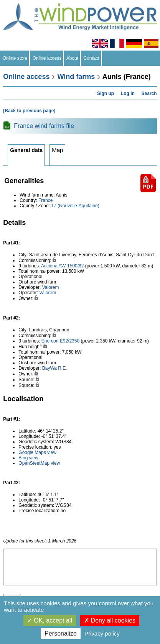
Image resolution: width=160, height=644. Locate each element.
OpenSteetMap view (39, 463)
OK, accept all (50, 620)
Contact (92, 58)
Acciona (49, 266)
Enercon (50, 341)
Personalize (61, 633)
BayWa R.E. (55, 368)
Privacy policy (102, 633)
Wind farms (76, 77)
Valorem (51, 287)
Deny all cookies (110, 620)
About (73, 58)
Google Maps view (37, 452)
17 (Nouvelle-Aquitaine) (75, 206)
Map (57, 150)
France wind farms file (44, 126)
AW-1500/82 (71, 266)
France (45, 200)
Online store (15, 58)
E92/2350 (70, 341)
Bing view (28, 458)
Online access (47, 58)
